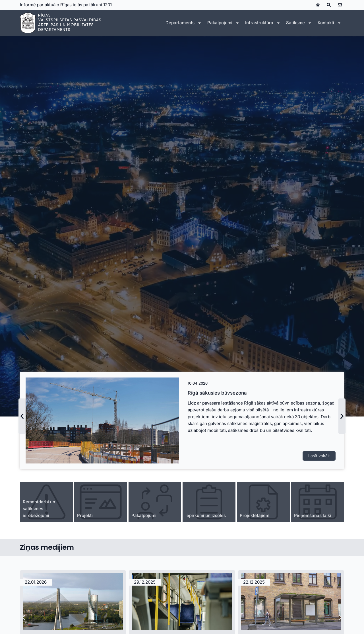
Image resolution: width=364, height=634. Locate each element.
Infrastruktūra (263, 23)
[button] (22, 416)
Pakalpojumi (223, 23)
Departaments (184, 23)
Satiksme (299, 23)
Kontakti (329, 23)
